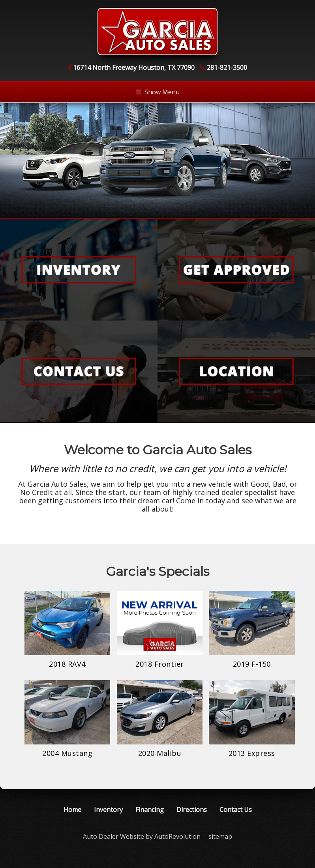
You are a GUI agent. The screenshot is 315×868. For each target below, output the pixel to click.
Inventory (108, 810)
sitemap (220, 836)
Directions (192, 810)
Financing (150, 810)
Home (72, 810)
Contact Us (236, 810)
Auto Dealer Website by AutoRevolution (142, 836)
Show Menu (158, 92)
